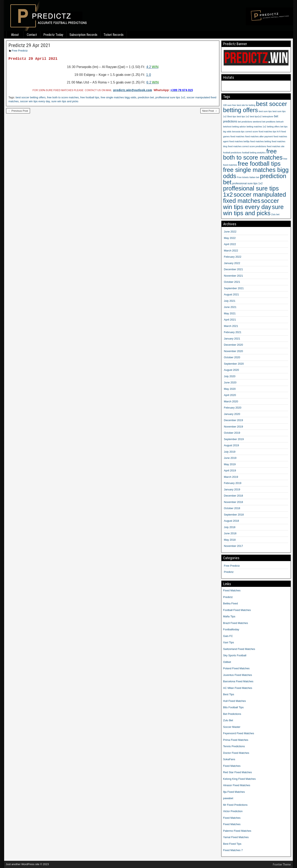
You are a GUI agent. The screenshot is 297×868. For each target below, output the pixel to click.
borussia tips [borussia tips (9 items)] (238, 132)
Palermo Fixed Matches (237, 831)
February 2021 (233, 332)
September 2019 (234, 439)
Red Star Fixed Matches (237, 772)
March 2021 (231, 326)
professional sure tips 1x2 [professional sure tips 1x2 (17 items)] (247, 183)
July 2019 (230, 452)
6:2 (153, 82)
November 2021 (234, 276)
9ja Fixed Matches (234, 792)
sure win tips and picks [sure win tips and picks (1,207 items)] (253, 210)
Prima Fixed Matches (236, 740)
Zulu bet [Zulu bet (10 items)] (275, 214)
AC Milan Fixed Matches (238, 688)
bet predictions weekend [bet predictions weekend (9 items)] (250, 122)
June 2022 (230, 232)
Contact (32, 35)
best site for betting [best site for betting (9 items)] (246, 105)
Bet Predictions (232, 714)
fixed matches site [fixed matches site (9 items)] (276, 146)
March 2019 (231, 477)
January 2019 (232, 489)
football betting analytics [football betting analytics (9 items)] (254, 153)
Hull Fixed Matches (235, 701)
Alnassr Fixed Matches (237, 785)
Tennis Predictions (234, 746)
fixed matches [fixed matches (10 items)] (237, 136)
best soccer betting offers (31, 97)
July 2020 (230, 376)
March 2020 (231, 401)
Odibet (227, 662)
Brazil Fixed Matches (236, 623)
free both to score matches (63, 97)
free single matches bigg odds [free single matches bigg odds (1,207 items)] (256, 173)
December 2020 (234, 345)
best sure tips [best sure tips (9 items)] (265, 111)
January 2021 (232, 339)
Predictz (229, 572)
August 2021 (232, 294)
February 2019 (233, 483)
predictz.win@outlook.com (133, 90)
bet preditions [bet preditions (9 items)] (269, 122)
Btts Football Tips (233, 707)
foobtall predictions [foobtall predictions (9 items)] (232, 153)
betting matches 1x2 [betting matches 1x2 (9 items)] (256, 127)
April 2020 (230, 395)
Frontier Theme (282, 864)
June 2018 (230, 533)
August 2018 (232, 521)
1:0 (149, 75)
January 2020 (232, 414)
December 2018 (234, 496)
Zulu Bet (228, 720)
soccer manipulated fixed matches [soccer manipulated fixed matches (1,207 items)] (255, 198)
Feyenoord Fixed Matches (239, 733)
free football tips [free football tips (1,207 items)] (259, 164)
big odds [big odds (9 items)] (227, 132)
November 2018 (234, 502)
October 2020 (232, 357)
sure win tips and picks (65, 101)
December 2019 (234, 420)
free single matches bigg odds (118, 97)
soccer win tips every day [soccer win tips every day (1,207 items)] (251, 204)
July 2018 (230, 527)
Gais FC (228, 636)
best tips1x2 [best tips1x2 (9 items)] (256, 116)
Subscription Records (83, 35)
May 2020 (230, 389)
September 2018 (234, 515)
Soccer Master (232, 727)
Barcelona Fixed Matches (238, 681)
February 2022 (233, 257)
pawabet (228, 798)
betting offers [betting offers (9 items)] (273, 127)
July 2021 (230, 301)
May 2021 (230, 313)
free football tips (90, 97)
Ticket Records (114, 35)
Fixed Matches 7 (233, 850)
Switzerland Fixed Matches (239, 649)
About (15, 35)
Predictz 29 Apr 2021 (29, 45)
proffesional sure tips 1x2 (170, 97)
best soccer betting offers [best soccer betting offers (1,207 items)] (255, 107)
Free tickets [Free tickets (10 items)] (243, 177)
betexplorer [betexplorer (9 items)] (268, 116)
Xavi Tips (229, 642)
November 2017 (234, 546)
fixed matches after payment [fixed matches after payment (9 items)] (259, 136)
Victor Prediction (233, 811)
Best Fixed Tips (232, 844)
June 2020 (230, 382)
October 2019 (232, 433)
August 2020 (232, 370)
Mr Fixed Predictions (235, 805)
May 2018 (230, 540)
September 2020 (234, 364)
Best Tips (229, 694)
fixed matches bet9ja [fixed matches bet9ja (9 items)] (239, 141)
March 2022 (231, 251)
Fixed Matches (232, 590)
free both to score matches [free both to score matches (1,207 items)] (253, 154)
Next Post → (210, 111)
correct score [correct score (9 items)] (252, 132)
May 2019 (230, 464)
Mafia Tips (229, 616)
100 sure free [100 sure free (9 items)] (230, 105)
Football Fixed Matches (237, 610)
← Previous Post (18, 111)
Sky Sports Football (235, 655)
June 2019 (230, 458)
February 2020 (233, 408)
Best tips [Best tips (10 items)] (232, 116)
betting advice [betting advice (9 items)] (239, 127)
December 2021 (234, 269)
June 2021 (230, 307)
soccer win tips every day (35, 101)
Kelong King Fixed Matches (239, 779)
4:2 (152, 67)
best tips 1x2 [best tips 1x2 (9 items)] (243, 116)
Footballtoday (231, 629)
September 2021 (234, 288)
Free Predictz (20, 51)
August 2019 (232, 445)
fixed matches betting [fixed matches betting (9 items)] (261, 141)
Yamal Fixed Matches (236, 837)
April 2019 (230, 470)
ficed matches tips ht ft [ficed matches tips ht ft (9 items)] (270, 132)
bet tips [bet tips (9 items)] (284, 127)
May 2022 (230, 238)
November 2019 (234, 427)
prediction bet (146, 97)
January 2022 (232, 263)
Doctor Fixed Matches (236, 753)
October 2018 (232, 508)
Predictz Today (53, 35)
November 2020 (234, 351)
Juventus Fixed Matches (238, 675)
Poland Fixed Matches (236, 668)
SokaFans (229, 759)
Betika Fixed (231, 603)
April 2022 (230, 244)
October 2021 (232, 282)
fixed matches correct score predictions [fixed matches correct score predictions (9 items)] (247, 146)
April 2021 (230, 320)
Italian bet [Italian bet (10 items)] (254, 177)
